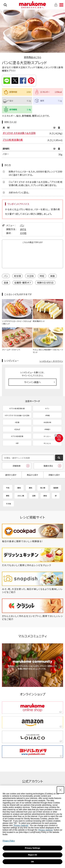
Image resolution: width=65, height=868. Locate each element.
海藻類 (56, 488)
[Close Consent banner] (60, 790)
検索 (5, 5)
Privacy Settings (32, 848)
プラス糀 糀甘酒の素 (13, 140)
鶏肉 (30, 488)
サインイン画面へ (32, 382)
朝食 (53, 276)
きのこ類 (21, 496)
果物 (45, 496)
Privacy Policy (9, 841)
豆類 (34, 496)
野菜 (8, 496)
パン (22, 225)
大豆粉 (30, 276)
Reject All (32, 855)
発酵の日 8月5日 (45, 283)
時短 (42, 276)
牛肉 (8, 488)
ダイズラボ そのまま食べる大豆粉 (19, 133)
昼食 (6, 283)
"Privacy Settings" (21, 825)
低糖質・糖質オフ (23, 283)
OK (33, 862)
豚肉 (19, 488)
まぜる (23, 229)
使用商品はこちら (33, 57)
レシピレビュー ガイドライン (51, 361)
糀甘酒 (17, 276)
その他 (23, 233)
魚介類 (43, 488)
